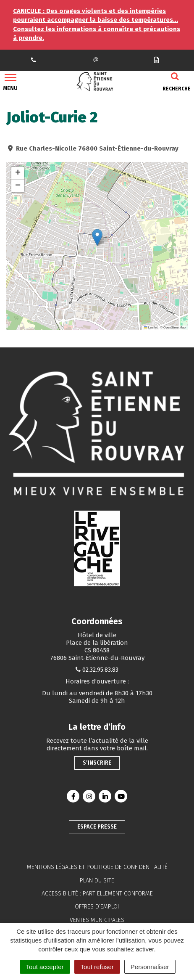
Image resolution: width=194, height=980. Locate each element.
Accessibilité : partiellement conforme (97, 894)
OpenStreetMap (174, 327)
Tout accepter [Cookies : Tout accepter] (45, 967)
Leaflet (151, 327)
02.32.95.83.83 (100, 670)
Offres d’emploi (97, 907)
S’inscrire (97, 763)
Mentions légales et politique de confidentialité (97, 867)
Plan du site (97, 881)
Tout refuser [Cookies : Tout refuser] (97, 967)
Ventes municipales (97, 920)
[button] (97, 237)
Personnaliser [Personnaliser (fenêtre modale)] (150, 967)
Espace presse (97, 827)
